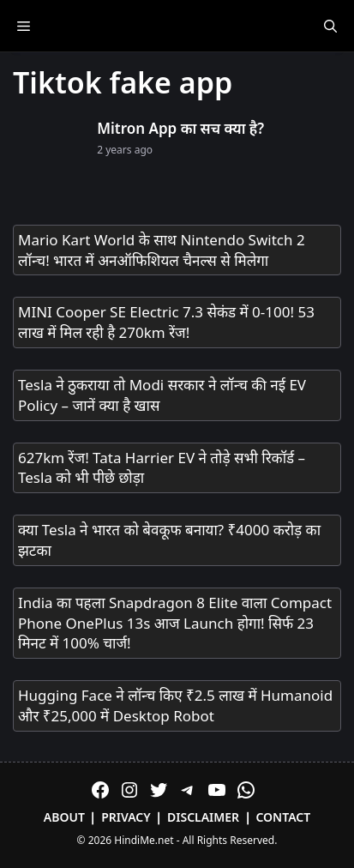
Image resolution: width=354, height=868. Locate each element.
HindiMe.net (144, 840)
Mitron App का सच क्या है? (180, 128)
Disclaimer (203, 817)
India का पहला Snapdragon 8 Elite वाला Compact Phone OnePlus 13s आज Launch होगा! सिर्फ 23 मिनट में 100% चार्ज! (175, 623)
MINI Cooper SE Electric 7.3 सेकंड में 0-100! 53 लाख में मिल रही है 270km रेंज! (166, 322)
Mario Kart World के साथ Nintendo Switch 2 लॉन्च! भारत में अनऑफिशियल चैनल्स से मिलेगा (162, 250)
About (64, 817)
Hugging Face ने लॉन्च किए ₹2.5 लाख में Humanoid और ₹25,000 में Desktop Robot (175, 705)
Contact (283, 817)
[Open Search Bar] (330, 26)
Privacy (126, 817)
